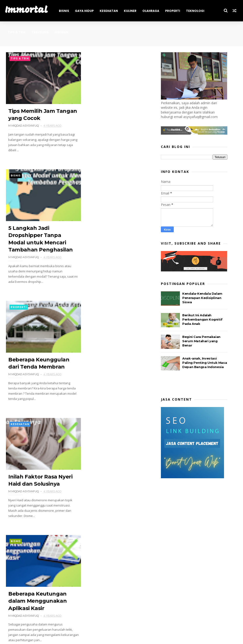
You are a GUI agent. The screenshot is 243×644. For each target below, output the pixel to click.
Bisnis (64, 11)
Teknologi (195, 11)
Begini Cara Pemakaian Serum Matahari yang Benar (201, 361)
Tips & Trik (219, 31)
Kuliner (130, 11)
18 (47, 582)
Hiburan (37, 52)
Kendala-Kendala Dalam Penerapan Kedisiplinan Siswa (202, 318)
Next (62, 582)
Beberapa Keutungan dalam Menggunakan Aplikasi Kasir (38, 387)
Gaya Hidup (84, 11)
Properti (172, 11)
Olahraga (151, 11)
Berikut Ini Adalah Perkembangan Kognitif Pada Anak (202, 340)
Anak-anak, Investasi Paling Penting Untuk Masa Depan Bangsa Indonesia (205, 383)
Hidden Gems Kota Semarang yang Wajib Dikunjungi (115, 387)
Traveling (16, 52)
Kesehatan (109, 11)
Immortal (26, 11)
